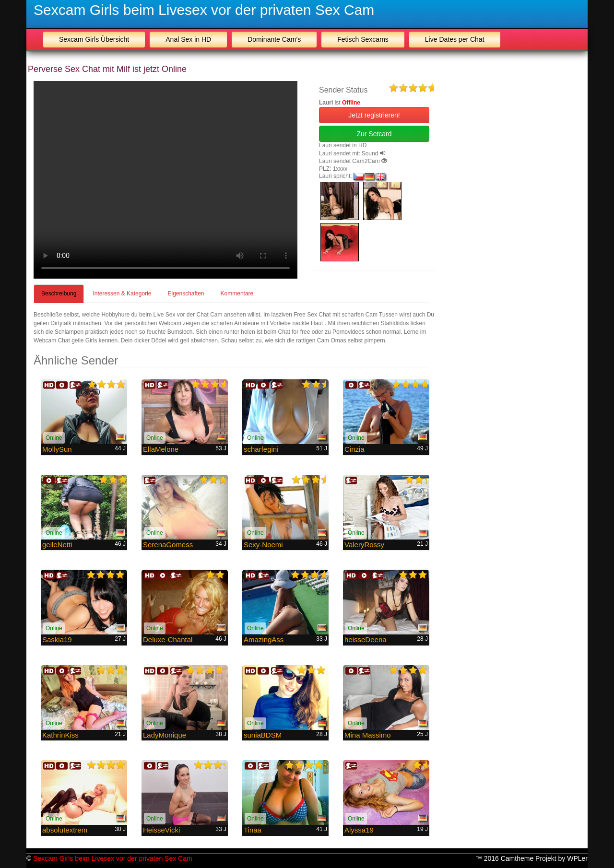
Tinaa (253, 830)
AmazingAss (264, 639)
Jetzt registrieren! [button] (374, 115)
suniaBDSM (263, 735)
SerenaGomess (168, 545)
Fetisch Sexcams (363, 39)
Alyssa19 (359, 830)
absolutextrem (65, 830)
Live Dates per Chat (455, 39)
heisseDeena (366, 639)
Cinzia (354, 449)
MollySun (57, 449)
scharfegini (261, 449)
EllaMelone (161, 449)
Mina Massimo (368, 735)
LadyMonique (165, 735)
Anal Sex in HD (188, 39)
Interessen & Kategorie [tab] (122, 293)
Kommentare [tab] (237, 293)
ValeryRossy (364, 545)
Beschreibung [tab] (59, 293)
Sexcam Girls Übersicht (94, 39)
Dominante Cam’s (274, 39)
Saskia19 (57, 639)
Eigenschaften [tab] (186, 293)
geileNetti (57, 545)
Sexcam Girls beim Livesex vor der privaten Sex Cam (204, 10)
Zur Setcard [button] (374, 134)
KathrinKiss (60, 735)
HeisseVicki (161, 830)
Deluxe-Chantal (168, 639)
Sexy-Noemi (263, 545)
